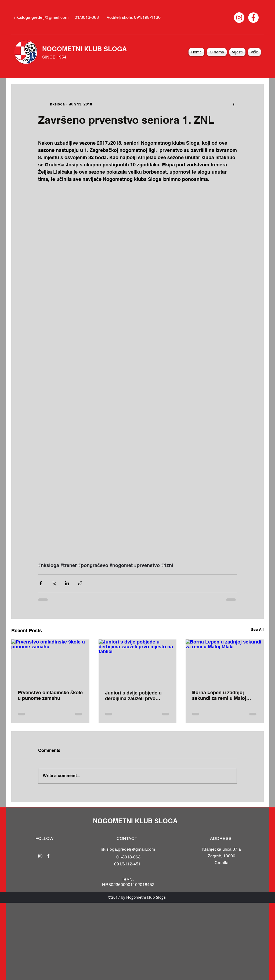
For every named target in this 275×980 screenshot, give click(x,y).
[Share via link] (80, 583)
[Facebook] (253, 18)
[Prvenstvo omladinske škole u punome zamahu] (50, 661)
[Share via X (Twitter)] (54, 583)
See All (257, 630)
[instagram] (40, 856)
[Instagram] (239, 18)
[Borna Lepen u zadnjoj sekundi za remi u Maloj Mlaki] (225, 661)
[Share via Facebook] (41, 583)
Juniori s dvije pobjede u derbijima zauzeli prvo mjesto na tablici (133, 696)
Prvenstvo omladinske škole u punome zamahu (50, 695)
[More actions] (234, 104)
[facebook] (48, 856)
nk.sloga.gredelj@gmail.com (41, 17)
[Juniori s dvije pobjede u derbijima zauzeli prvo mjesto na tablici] (138, 661)
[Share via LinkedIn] (67, 583)
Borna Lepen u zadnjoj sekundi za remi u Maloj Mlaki (219, 695)
